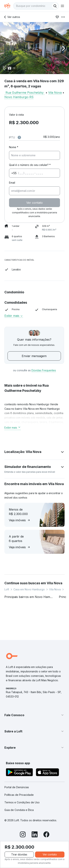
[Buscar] (55, 6)
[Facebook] (46, 835)
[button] (34, 48)
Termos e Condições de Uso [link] (22, 802)
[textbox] (36, 6)
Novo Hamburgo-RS (19, 97)
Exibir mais (14, 316)
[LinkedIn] (35, 835)
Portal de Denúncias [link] (17, 787)
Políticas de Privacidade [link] (19, 795)
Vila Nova (55, 93)
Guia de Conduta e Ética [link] (19, 810)
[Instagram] (23, 835)
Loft (7, 589)
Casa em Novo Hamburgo (29, 589)
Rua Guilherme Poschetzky (25, 93)
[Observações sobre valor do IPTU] (19, 137)
